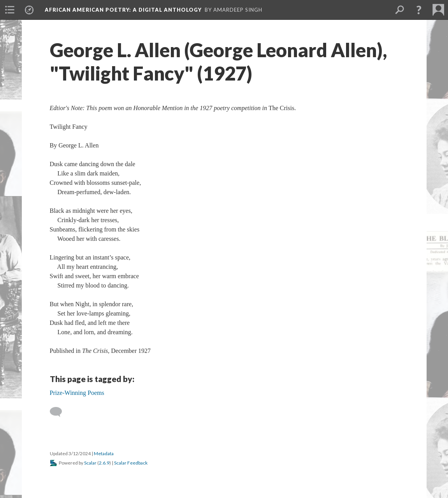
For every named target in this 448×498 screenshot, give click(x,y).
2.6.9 (104, 463)
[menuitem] (10, 10)
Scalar (90, 463)
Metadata (104, 453)
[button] (419, 10)
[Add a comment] (59, 412)
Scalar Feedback (131, 463)
